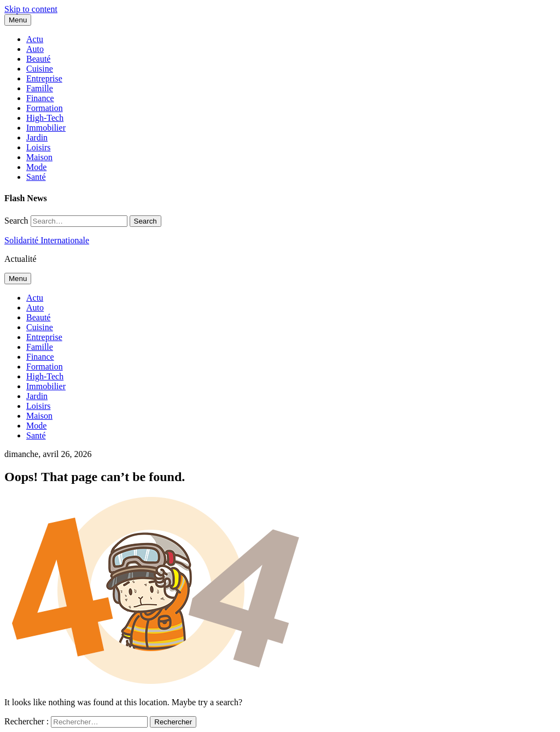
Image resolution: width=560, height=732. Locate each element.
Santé (36, 177)
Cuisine (40, 69)
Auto (35, 49)
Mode (36, 167)
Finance (40, 98)
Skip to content (31, 9)
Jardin (37, 137)
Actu (35, 39)
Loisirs (38, 147)
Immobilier (46, 128)
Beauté (38, 59)
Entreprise (44, 78)
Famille (40, 88)
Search (16, 221)
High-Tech (45, 118)
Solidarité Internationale (47, 240)
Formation (45, 108)
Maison (39, 157)
